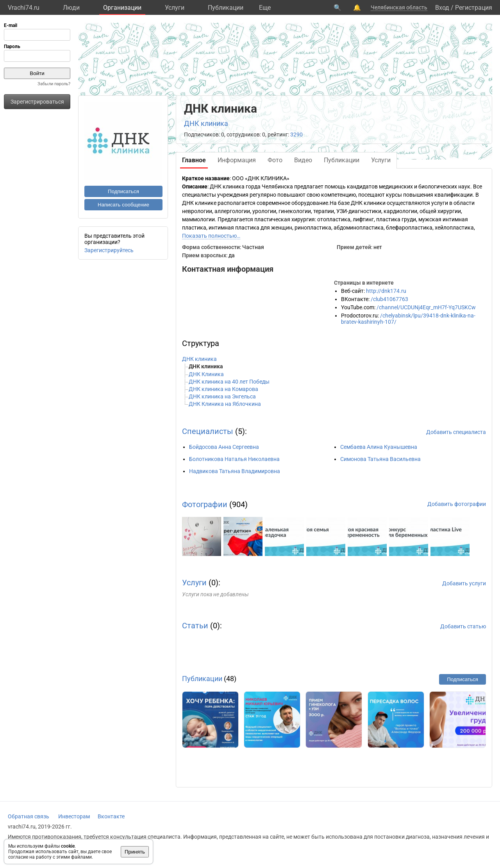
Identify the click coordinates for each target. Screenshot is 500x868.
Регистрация (474, 8)
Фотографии (205, 504)
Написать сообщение (123, 205)
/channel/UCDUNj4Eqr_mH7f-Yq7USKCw (426, 307)
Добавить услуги (464, 583)
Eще (265, 8)
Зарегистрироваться (37, 102)
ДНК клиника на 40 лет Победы (229, 382)
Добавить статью (463, 626)
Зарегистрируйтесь (109, 250)
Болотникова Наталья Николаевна (234, 459)
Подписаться (123, 191)
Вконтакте (111, 816)
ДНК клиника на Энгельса (222, 396)
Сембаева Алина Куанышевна (379, 447)
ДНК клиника (206, 123)
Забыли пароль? (54, 84)
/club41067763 (389, 299)
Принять (135, 852)
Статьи (195, 626)
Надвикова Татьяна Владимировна (235, 471)
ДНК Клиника (206, 374)
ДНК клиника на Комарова (223, 389)
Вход (442, 8)
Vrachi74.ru (24, 8)
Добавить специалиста (456, 432)
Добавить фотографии (457, 504)
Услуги (175, 8)
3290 (296, 135)
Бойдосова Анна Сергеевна (224, 447)
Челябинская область (399, 7)
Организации (122, 8)
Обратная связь (29, 816)
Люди (71, 8)
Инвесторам (74, 816)
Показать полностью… (211, 236)
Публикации (226, 8)
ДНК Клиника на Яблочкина (225, 404)
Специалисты (208, 431)
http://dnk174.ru (386, 291)
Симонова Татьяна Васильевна (380, 459)
